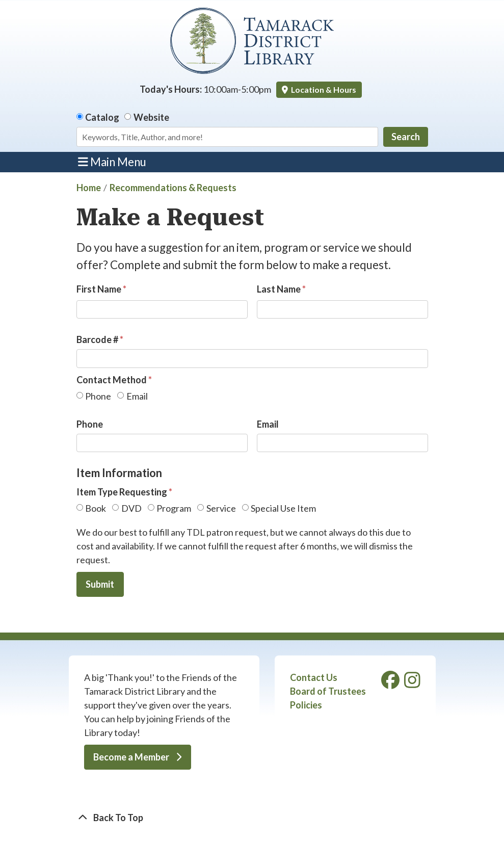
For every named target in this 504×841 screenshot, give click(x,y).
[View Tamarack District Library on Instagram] (412, 683)
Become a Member (137, 757)
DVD (131, 508)
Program (174, 508)
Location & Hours (323, 89)
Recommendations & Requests (173, 188)
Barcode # (97, 339)
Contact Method (112, 380)
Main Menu (112, 162)
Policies (306, 705)
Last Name (279, 289)
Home (89, 188)
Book (96, 508)
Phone (98, 396)
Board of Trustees (328, 691)
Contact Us (314, 677)
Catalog (102, 117)
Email (137, 396)
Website (151, 117)
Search (406, 137)
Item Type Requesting (122, 492)
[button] (205, 89)
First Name (99, 289)
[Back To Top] (252, 818)
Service (221, 508)
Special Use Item (283, 508)
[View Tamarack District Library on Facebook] (391, 683)
